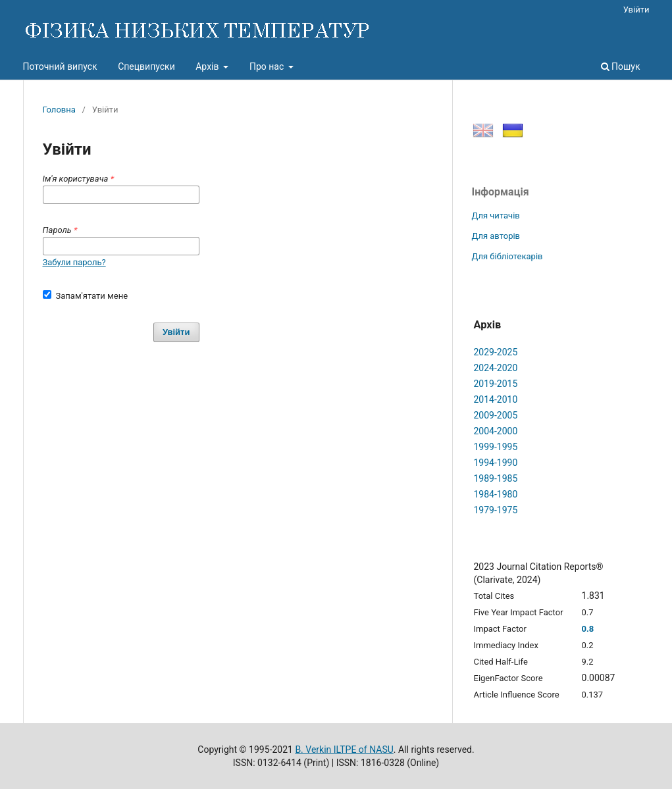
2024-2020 (496, 368)
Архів (208, 66)
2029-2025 (496, 352)
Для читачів (496, 216)
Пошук (621, 66)
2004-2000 (496, 431)
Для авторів (496, 236)
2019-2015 (496, 384)
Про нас (268, 66)
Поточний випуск (60, 66)
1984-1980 (496, 494)
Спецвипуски (146, 66)
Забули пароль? (74, 262)
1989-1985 (496, 478)
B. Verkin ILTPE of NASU (344, 750)
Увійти (636, 10)
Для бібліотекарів (507, 256)
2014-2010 (496, 399)
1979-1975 (496, 510)
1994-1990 (496, 463)
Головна (59, 110)
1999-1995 (496, 447)
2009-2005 (496, 415)
